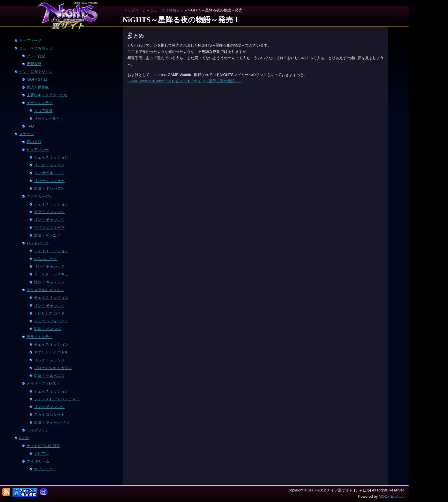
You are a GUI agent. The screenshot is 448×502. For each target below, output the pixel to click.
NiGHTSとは (37, 79)
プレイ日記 (36, 56)
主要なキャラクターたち (47, 95)
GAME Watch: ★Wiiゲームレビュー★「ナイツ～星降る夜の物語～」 (185, 81)
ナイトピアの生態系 (43, 446)
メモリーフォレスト (43, 383)
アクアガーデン (40, 196)
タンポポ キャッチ (49, 173)
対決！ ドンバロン (49, 188)
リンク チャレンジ (49, 165)
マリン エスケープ (49, 228)
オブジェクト (45, 469)
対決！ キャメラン (49, 282)
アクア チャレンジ (49, 212)
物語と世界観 (38, 87)
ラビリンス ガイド (49, 313)
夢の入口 (34, 142)
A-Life (24, 438)
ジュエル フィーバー (51, 321)
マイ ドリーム (38, 461)
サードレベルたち (49, 118)
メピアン (41, 454)
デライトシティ (40, 337)
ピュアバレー (38, 150)
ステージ (27, 134)
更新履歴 (34, 64)
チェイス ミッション (51, 157)
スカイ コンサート (49, 414)
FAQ (30, 126)
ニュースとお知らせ (167, 10)
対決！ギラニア (47, 235)
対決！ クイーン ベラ (52, 422)
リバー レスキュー (49, 181)
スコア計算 (43, 111)
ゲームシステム (40, 103)
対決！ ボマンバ (48, 329)
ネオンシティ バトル (51, 352)
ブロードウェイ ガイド (53, 368)
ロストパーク (38, 243)
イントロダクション (36, 72)
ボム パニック (46, 259)
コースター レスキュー (53, 274)
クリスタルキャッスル (45, 290)
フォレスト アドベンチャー (57, 399)
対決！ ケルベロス (49, 376)
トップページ (135, 10)
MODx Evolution (392, 496)
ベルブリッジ (38, 430)
